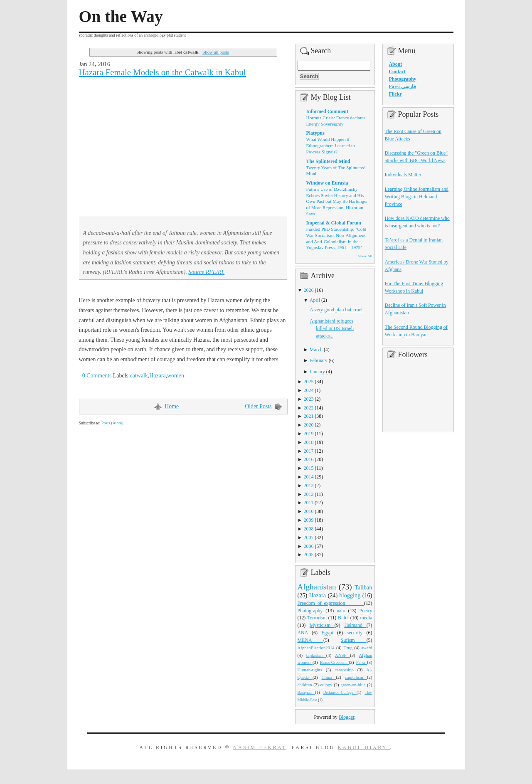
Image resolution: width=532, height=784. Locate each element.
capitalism (356, 677)
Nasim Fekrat (260, 747)
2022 (309, 408)
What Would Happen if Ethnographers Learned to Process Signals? (331, 145)
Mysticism (322, 625)
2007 (309, 537)
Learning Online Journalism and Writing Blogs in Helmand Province (417, 197)
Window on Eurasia (327, 183)
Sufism (354, 640)
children (306, 685)
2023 (309, 399)
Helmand (355, 625)
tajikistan (316, 655)
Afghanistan (318, 587)
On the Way (121, 17)
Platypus (315, 133)
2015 (309, 468)
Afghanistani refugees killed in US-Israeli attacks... (332, 328)
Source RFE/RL (206, 272)
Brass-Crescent (334, 662)
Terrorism (318, 618)
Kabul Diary (364, 747)
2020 (309, 425)
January (317, 372)
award (367, 648)
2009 (309, 520)
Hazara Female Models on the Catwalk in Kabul (163, 72)
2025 (309, 382)
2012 (309, 494)
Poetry (366, 611)
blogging (351, 595)
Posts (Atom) (112, 423)
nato (342, 611)
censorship (346, 670)
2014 (309, 477)
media (366, 618)
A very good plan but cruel (336, 310)
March (316, 350)
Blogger (347, 717)
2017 (309, 451)
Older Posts (258, 406)
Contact (397, 71)
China (329, 677)
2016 (309, 459)
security (357, 633)
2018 (309, 442)
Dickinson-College (340, 693)
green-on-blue (354, 685)
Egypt (329, 633)
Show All (365, 256)
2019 (309, 434)
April (315, 300)
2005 (309, 555)
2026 (309, 290)
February (319, 360)
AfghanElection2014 (317, 648)
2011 (309, 503)
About (396, 64)
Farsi (362, 662)
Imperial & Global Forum (334, 223)
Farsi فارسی (403, 86)
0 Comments (97, 376)
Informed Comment (327, 111)
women (176, 376)
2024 (309, 390)
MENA (310, 640)
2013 (309, 486)
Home (172, 406)
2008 (309, 529)
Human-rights (312, 670)
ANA (305, 633)
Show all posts (216, 52)
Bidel (344, 618)
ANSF (342, 655)
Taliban (363, 587)
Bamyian (307, 693)
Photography (312, 611)
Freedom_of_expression (331, 603)
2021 (309, 416)
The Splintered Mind (328, 161)
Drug (349, 648)
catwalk (139, 376)
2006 (309, 546)
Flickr (395, 94)
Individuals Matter (403, 175)
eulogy (327, 685)
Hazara (157, 376)
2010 (309, 511)
